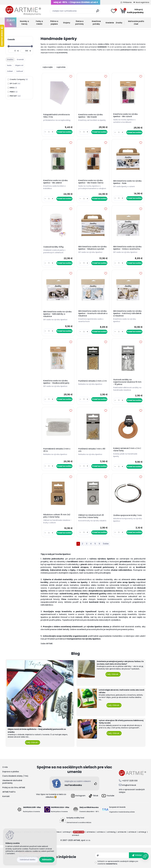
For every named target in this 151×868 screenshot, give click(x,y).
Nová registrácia (142, 2)
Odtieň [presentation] (10, 71)
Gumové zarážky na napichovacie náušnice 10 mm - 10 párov (127, 382)
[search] (98, 12)
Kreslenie (110, 23)
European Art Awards (117, 807)
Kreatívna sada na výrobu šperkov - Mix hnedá (91, 116)
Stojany (67, 23)
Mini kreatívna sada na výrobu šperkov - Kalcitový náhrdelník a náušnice (127, 313)
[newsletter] (137, 855)
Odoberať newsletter (57, 855)
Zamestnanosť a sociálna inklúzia (79, 822)
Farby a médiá (39, 23)
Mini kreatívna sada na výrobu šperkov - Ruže (127, 182)
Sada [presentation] (9, 65)
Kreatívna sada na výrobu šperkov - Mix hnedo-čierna (91, 182)
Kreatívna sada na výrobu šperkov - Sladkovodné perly (56, 382)
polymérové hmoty (50, 599)
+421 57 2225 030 (130, 781)
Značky (119, 23)
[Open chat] (145, 856)
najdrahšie (61, 67)
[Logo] (23, 11)
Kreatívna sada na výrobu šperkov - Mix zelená (56, 182)
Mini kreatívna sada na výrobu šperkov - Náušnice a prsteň (92, 248)
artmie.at (132, 832)
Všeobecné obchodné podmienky (12, 782)
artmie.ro (101, 832)
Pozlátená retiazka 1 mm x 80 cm (92, 450)
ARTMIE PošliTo (9, 792)
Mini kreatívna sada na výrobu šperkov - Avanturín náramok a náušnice (93, 313)
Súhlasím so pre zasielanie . (118, 863)
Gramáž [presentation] (20, 59)
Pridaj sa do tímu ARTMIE (14, 787)
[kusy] (49, 132)
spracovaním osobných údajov (121, 861)
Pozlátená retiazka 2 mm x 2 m (93, 381)
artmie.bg (111, 832)
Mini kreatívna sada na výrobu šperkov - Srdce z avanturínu (127, 248)
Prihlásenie (127, 2)
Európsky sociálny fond (75, 818)
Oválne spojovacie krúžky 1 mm (128, 515)
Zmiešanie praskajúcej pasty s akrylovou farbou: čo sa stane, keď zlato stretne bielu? (120, 663)
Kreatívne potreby (96, 23)
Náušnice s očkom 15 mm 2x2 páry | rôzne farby (57, 516)
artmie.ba (91, 832)
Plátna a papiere (54, 23)
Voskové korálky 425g (53, 247)
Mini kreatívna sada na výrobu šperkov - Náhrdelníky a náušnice (57, 314)
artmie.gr (142, 832)
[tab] (10, 60)
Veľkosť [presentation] (20, 71)
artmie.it (75, 835)
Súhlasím (47, 860)
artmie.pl (67, 832)
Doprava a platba (11, 772)
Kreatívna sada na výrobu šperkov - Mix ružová (125, 115)
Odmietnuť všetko (28, 860)
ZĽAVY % (11, 22)
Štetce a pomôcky (80, 23)
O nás (5, 767)
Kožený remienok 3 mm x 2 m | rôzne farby (127, 449)
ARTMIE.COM (79, 832)
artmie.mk (122, 832)
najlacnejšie (48, 67)
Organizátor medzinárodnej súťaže (122, 812)
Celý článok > (33, 742)
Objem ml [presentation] (19, 65)
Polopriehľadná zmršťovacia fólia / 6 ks (57, 116)
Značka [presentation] (10, 59)
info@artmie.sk (129, 785)
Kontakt (6, 796)
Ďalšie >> (106, 544)
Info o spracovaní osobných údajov (132, 791)
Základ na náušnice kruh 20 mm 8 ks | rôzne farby (91, 516)
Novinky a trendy (24, 23)
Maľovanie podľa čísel (136, 23)
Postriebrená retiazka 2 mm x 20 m (57, 450)
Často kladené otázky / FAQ (15, 776)
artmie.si (57, 832)
